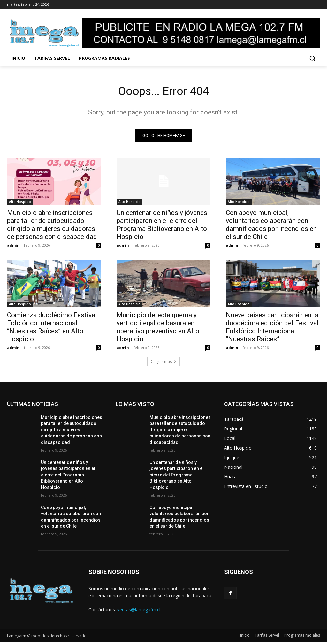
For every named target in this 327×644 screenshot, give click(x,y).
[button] (312, 58)
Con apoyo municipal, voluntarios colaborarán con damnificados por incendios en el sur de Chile (271, 227)
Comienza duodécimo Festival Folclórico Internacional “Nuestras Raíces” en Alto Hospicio (52, 329)
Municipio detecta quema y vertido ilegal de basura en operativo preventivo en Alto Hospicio (158, 329)
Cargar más (163, 364)
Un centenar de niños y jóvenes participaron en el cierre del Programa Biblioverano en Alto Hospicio (162, 227)
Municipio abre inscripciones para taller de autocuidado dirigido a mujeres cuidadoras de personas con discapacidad (52, 227)
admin (13, 248)
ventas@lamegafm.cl (139, 612)
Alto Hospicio (20, 204)
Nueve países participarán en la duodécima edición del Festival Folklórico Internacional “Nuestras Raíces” (272, 329)
